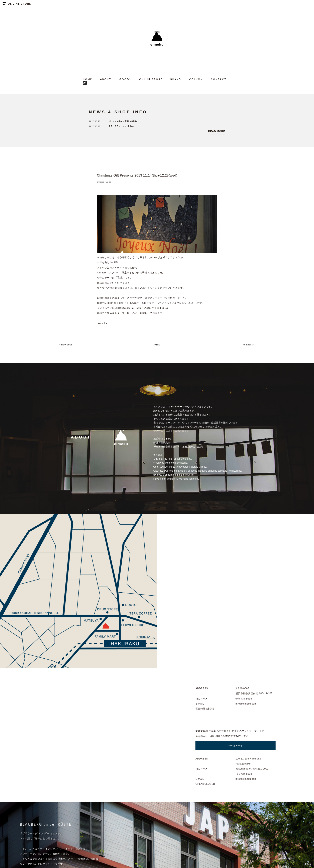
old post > (249, 345)
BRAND (176, 79)
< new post (65, 345)
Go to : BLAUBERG (36, 755)
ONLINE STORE (17, 3)
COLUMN (196, 79)
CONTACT (219, 79)
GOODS (125, 79)
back (157, 345)
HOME (88, 79)
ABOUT (106, 79)
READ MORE (217, 131)
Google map (235, 591)
